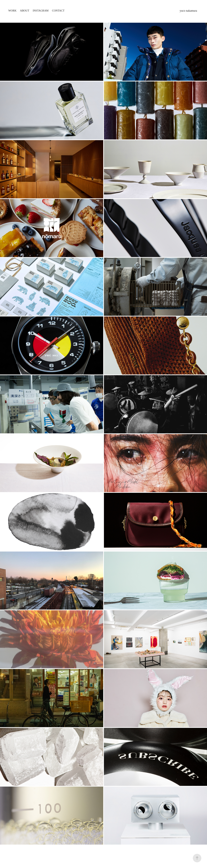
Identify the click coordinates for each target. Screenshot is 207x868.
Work (12, 11)
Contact (58, 11)
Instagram (41, 11)
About (25, 11)
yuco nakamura (188, 11)
